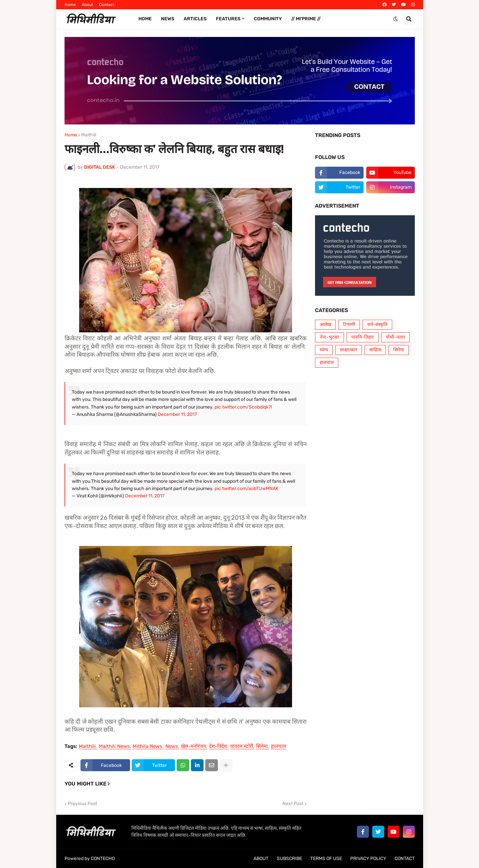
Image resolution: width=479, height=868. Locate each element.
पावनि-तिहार (363, 337)
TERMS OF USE (326, 859)
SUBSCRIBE (289, 859)
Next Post (293, 804)
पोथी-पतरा (396, 337)
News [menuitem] (168, 19)
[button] (396, 19)
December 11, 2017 (177, 414)
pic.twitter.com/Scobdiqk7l (243, 407)
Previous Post (82, 804)
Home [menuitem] (145, 19)
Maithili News (114, 747)
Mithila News (148, 747)
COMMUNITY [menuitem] (268, 19)
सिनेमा (262, 747)
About (87, 5)
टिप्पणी (349, 325)
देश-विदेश (218, 747)
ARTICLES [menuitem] (195, 19)
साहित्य (375, 350)
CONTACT (405, 859)
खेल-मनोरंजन (193, 747)
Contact (107, 5)
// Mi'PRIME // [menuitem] (306, 19)
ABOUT (261, 859)
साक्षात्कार (349, 350)
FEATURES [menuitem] (228, 19)
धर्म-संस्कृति (377, 325)
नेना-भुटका (329, 337)
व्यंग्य (324, 350)
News (172, 747)
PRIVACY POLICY (368, 859)
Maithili (89, 135)
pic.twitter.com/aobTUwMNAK (246, 489)
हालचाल (278, 747)
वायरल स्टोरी (242, 747)
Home (70, 5)
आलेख (325, 325)
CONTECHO (103, 859)
